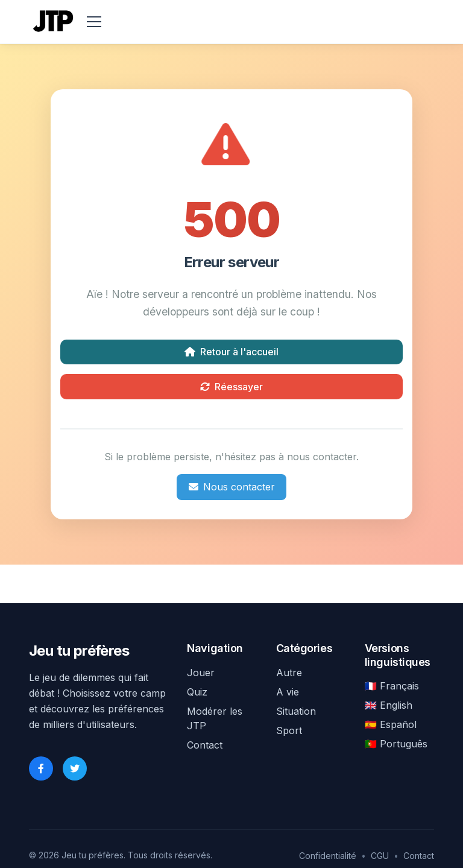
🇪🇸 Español (391, 724)
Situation (296, 711)
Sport (289, 730)
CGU (380, 856)
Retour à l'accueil (231, 352)
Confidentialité (328, 856)
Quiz (197, 692)
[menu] (94, 22)
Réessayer (231, 387)
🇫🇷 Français (392, 686)
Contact (205, 745)
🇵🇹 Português (396, 744)
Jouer (201, 673)
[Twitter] (75, 768)
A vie (288, 692)
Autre (289, 673)
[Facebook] (41, 768)
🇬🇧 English (389, 705)
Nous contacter (232, 487)
